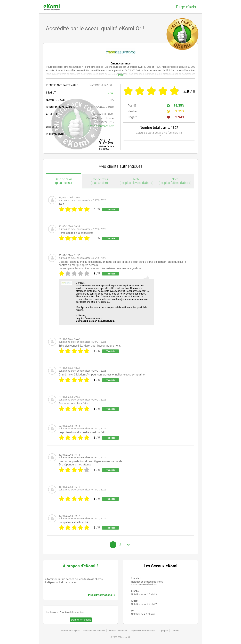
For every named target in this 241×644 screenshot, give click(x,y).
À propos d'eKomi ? (81, 566)
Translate (111, 210)
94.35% (176, 105)
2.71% (176, 111)
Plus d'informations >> (102, 595)
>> (128, 545)
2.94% (176, 117)
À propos (163, 631)
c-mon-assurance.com (101, 126)
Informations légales (70, 631)
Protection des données (94, 631)
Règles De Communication (143, 631)
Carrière (175, 631)
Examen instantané (81, 620)
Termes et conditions (118, 631)
